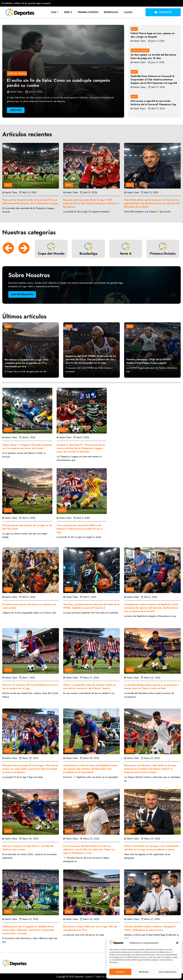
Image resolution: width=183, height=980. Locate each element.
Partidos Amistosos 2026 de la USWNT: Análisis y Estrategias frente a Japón (149, 361)
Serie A (68, 12)
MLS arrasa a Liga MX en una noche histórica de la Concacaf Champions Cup (153, 103)
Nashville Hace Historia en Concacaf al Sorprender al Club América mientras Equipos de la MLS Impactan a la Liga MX (154, 80)
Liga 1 (55, 12)
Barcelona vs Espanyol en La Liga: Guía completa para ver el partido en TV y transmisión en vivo (26, 363)
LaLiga (128, 12)
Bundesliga (111, 12)
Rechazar (144, 972)
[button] (177, 943)
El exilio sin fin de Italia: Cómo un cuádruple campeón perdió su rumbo (58, 83)
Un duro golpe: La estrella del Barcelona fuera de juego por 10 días (153, 56)
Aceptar (120, 972)
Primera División (88, 12)
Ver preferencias (168, 972)
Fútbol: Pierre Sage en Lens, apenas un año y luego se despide (153, 35)
